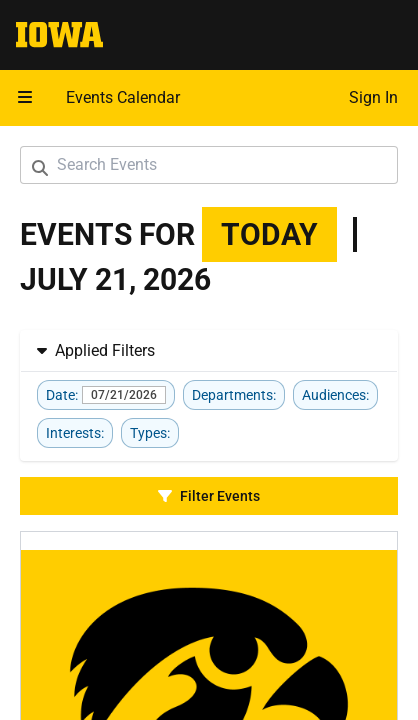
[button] (25, 98)
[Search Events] (209, 165)
